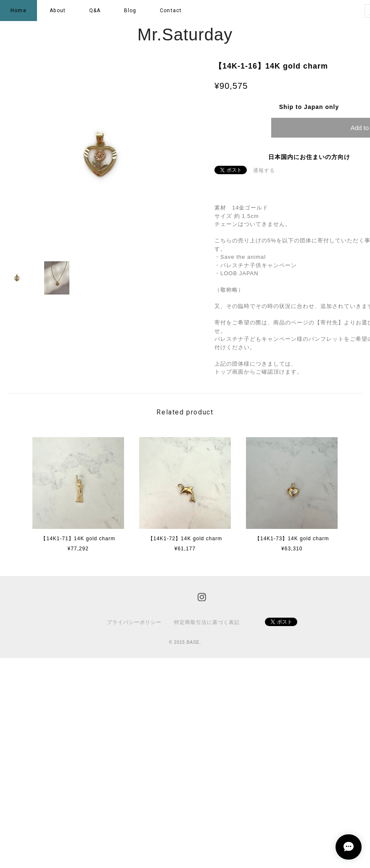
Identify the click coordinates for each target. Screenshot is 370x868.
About (58, 11)
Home (18, 11)
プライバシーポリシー (134, 622)
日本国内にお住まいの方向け (309, 157)
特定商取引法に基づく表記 (207, 622)
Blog (130, 11)
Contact (171, 11)
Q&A (95, 11)
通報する (264, 170)
